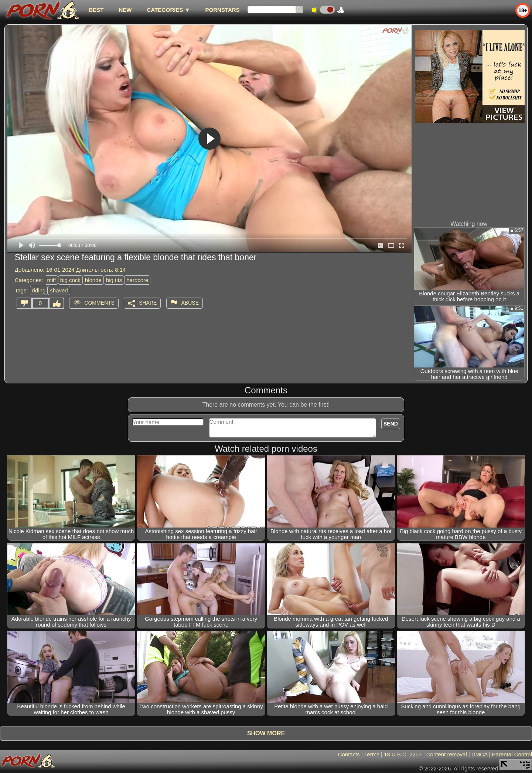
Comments (99, 303)
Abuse (190, 303)
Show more (266, 733)
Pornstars (223, 10)
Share (148, 303)
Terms (372, 754)
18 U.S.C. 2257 (403, 754)
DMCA (479, 754)
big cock (70, 280)
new (125, 10)
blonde (93, 280)
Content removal (447, 754)
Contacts (349, 754)
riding (39, 290)
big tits (114, 280)
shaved (59, 290)
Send (391, 424)
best (96, 10)
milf (51, 280)
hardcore (137, 280)
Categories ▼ (168, 10)
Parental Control (512, 754)
